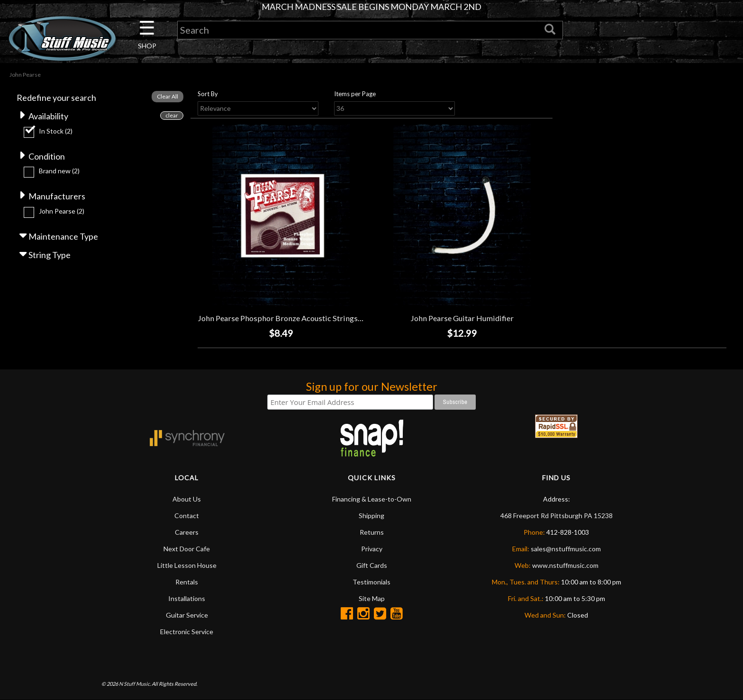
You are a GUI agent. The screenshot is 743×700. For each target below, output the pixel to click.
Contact (187, 516)
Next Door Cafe (187, 549)
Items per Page (355, 94)
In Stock (56, 131)
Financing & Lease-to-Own (372, 499)
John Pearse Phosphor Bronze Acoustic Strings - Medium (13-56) (308, 318)
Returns (372, 532)
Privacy (372, 549)
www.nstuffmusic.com (565, 565)
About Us (187, 499)
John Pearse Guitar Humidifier (462, 318)
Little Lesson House (187, 565)
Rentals (187, 582)
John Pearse (62, 211)
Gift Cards (372, 565)
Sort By (208, 94)
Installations (187, 598)
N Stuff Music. (135, 684)
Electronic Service (187, 632)
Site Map (372, 598)
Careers (187, 532)
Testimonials (371, 582)
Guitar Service (187, 615)
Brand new (59, 171)
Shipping (371, 516)
